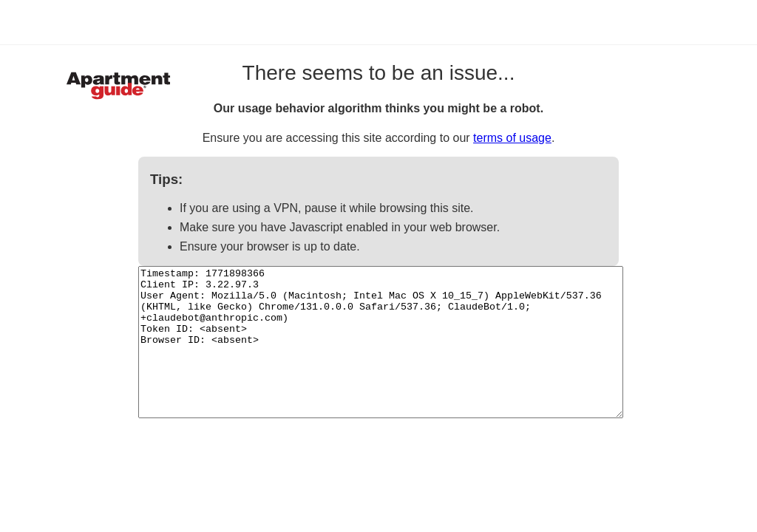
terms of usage (512, 138)
